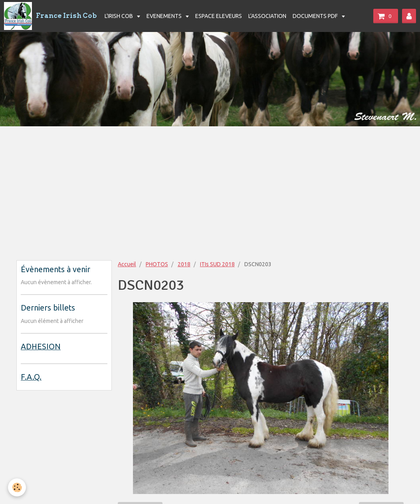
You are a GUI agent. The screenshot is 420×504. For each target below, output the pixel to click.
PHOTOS (157, 264)
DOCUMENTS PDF (316, 16)
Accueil (127, 264)
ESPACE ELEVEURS (219, 16)
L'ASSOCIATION (267, 16)
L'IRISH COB (119, 16)
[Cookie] (17, 487)
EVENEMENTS (165, 16)
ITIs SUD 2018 (217, 264)
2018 (184, 264)
